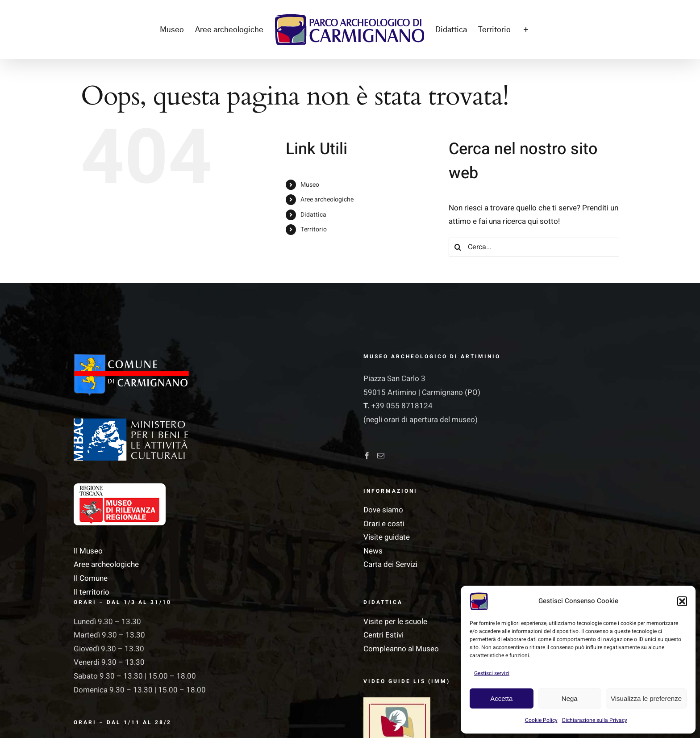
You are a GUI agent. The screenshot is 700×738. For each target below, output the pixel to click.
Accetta (501, 698)
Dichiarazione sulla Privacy (595, 720)
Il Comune (91, 578)
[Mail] (381, 456)
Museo (310, 185)
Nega (570, 698)
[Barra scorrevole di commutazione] (526, 29)
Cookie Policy (541, 720)
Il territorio (92, 592)
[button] (682, 601)
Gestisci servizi (492, 673)
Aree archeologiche (327, 199)
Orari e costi (384, 524)
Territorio (314, 229)
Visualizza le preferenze (646, 698)
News (373, 551)
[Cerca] (458, 247)
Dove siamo (383, 510)
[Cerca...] (534, 247)
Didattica (313, 215)
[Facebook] (367, 456)
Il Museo (88, 551)
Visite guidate (387, 537)
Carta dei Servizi (390, 564)
